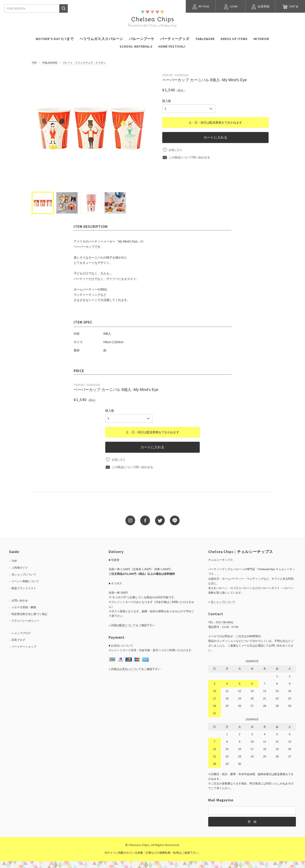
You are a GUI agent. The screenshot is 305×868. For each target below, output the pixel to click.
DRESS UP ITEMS (234, 39)
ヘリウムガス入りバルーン (101, 39)
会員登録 (260, 7)
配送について (128, 625)
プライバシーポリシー (25, 620)
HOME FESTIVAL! (172, 46)
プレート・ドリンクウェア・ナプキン (84, 63)
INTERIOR (261, 39)
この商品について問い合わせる (189, 157)
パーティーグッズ (175, 39)
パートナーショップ (24, 646)
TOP (34, 63)
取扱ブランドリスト (24, 588)
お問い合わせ (20, 600)
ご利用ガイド (20, 567)
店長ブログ (18, 639)
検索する (64, 8)
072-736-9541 (225, 622)
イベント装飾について (25, 581)
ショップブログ (21, 633)
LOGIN (230, 7)
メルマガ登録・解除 (24, 607)
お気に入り (176, 149)
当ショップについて (24, 574)
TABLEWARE (205, 39)
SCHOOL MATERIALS (136, 46)
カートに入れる (215, 137)
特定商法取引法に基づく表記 (29, 613)
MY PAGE (201, 7)
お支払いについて (130, 668)
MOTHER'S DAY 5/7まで (55, 39)
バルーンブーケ (142, 39)
